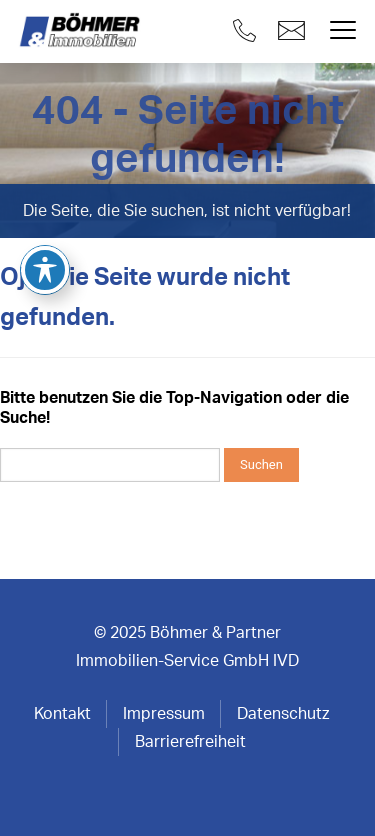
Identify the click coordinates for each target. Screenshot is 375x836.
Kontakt (62, 714)
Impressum (164, 714)
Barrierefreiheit (190, 742)
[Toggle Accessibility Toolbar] (45, 181)
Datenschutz (283, 714)
